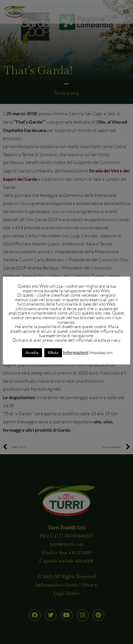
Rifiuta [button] (53, 353)
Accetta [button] (32, 353)
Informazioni (76, 352)
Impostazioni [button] (101, 352)
